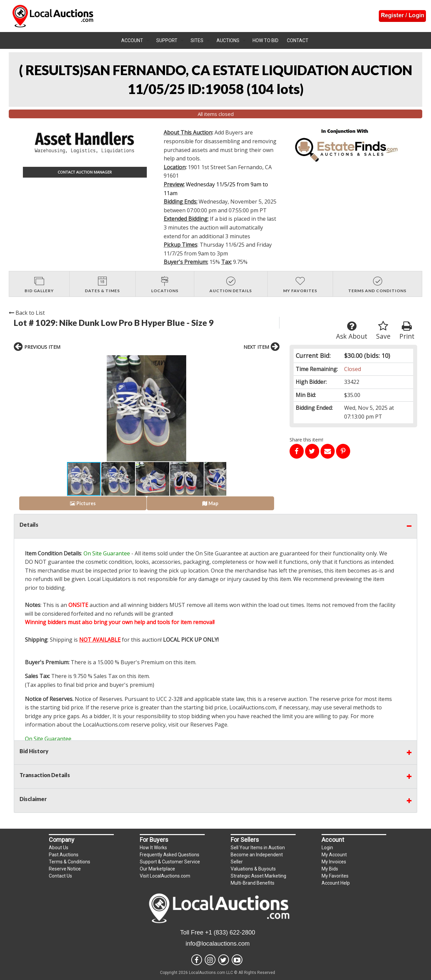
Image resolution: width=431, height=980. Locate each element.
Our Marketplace (157, 869)
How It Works (153, 848)
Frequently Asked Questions (170, 855)
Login (327, 848)
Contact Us (60, 876)
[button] (73, 408)
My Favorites (335, 876)
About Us (59, 848)
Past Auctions (64, 855)
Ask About (352, 331)
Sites (197, 40)
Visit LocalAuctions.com (165, 876)
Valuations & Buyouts (253, 869)
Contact (298, 40)
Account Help (336, 883)
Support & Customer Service (170, 862)
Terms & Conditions (70, 862)
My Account (334, 855)
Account (132, 40)
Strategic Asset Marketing (258, 876)
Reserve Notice (65, 869)
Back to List (27, 313)
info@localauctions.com (218, 944)
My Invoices (334, 862)
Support (167, 40)
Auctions (228, 40)
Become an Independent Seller (257, 858)
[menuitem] (135, 40)
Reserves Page (209, 725)
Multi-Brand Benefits (253, 883)
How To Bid (266, 40)
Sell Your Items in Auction (258, 848)
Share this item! (306, 440)
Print (407, 331)
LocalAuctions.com (253, 707)
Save (383, 331)
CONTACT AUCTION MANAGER (85, 172)
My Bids (330, 869)
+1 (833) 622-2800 (230, 932)
